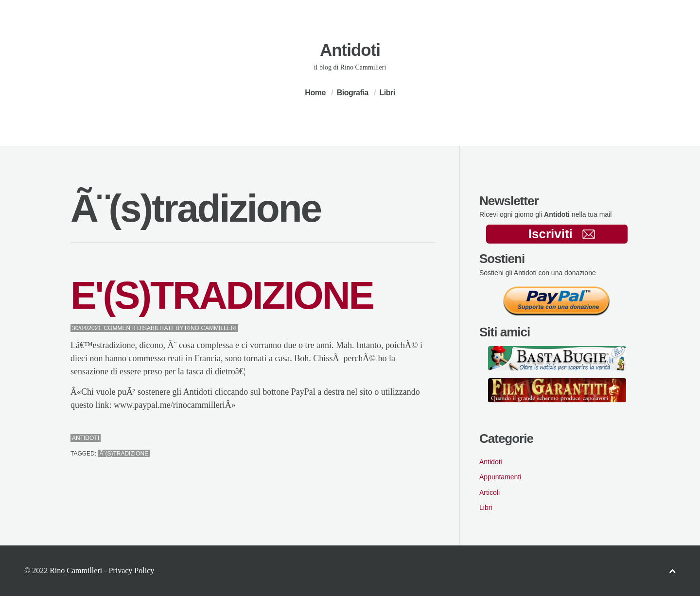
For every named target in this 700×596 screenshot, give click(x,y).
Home (315, 93)
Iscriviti (562, 234)
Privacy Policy (131, 570)
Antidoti (350, 50)
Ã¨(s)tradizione (124, 454)
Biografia (353, 93)
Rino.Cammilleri (211, 328)
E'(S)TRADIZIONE (222, 295)
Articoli (490, 492)
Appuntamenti (500, 477)
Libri (387, 93)
